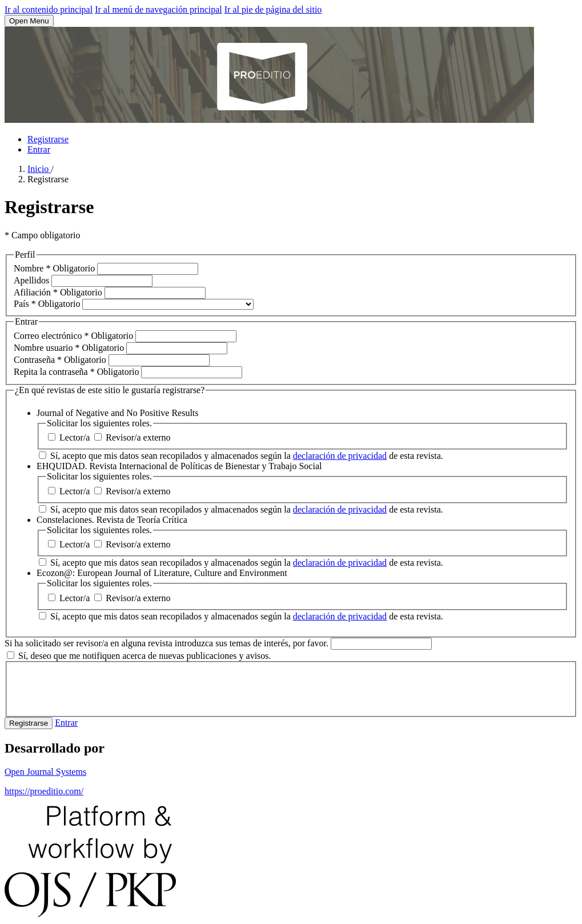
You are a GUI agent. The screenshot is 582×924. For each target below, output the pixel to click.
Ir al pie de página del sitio (273, 9)
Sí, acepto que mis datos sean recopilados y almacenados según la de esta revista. (241, 456)
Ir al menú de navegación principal (158, 9)
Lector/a (70, 437)
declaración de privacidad (340, 456)
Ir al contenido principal (49, 9)
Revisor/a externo (132, 437)
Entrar (39, 149)
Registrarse (48, 139)
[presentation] (101, 688)
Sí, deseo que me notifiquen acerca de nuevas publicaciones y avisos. (139, 656)
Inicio (39, 169)
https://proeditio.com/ (44, 791)
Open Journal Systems (45, 772)
